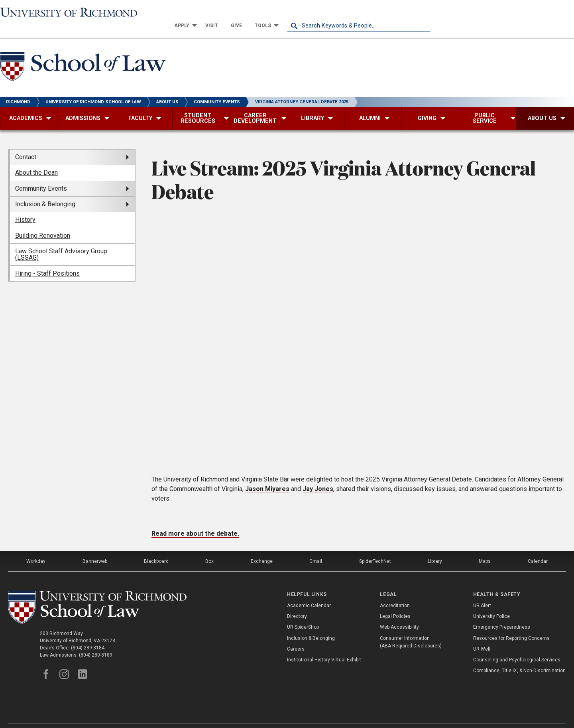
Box (209, 548)
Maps (485, 548)
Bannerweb (95, 548)
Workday (36, 548)
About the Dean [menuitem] (36, 160)
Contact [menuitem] (26, 144)
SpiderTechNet (375, 548)
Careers (296, 636)
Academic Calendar (309, 593)
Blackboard (156, 548)
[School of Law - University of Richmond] (83, 55)
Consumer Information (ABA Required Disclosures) (411, 629)
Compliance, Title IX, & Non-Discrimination (519, 658)
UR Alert (482, 593)
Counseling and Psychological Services (517, 647)
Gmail (316, 548)
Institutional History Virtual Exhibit (324, 647)
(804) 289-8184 (88, 635)
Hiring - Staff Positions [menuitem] (47, 260)
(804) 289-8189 (96, 642)
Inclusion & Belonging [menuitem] (45, 191)
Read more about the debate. (195, 521)
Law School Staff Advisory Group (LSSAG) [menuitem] (61, 242)
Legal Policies (395, 604)
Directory (297, 604)
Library (435, 548)
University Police (491, 604)
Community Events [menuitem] (41, 176)
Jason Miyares (267, 476)
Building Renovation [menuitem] (43, 223)
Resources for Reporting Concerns (511, 625)
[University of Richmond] (72, 13)
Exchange (262, 548)
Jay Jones (318, 476)
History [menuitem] (25, 207)
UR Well (482, 636)
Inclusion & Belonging (311, 625)
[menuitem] (327, 13)
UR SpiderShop (303, 614)
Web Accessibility (399, 614)
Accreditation (395, 593)
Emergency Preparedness (502, 614)
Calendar (538, 548)
